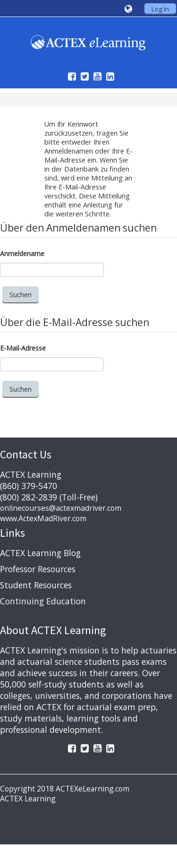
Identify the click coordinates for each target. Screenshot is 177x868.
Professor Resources (38, 569)
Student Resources (36, 585)
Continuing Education (43, 601)
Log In (160, 9)
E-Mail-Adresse (23, 348)
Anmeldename (22, 254)
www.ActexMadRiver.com (43, 518)
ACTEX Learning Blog (40, 553)
